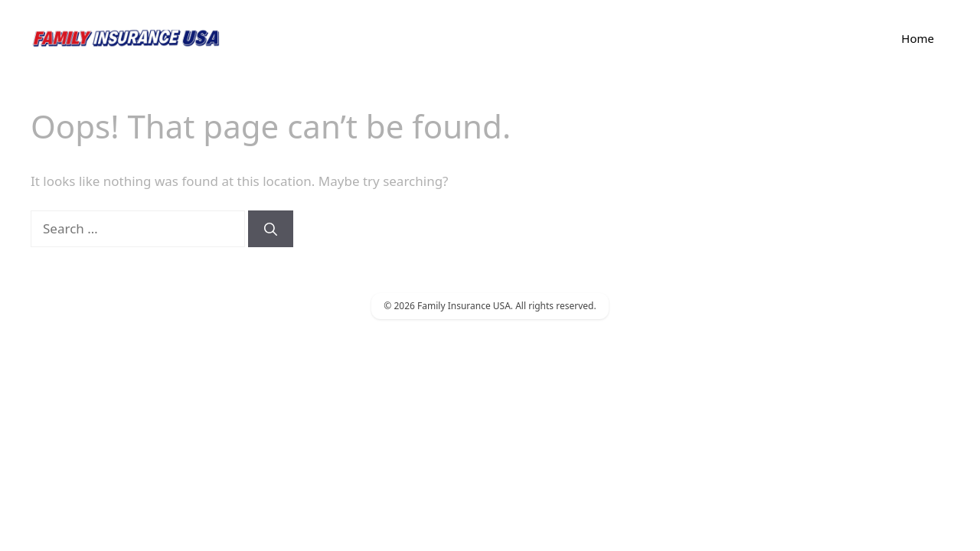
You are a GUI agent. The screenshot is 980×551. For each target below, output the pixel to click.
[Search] (271, 229)
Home (918, 38)
